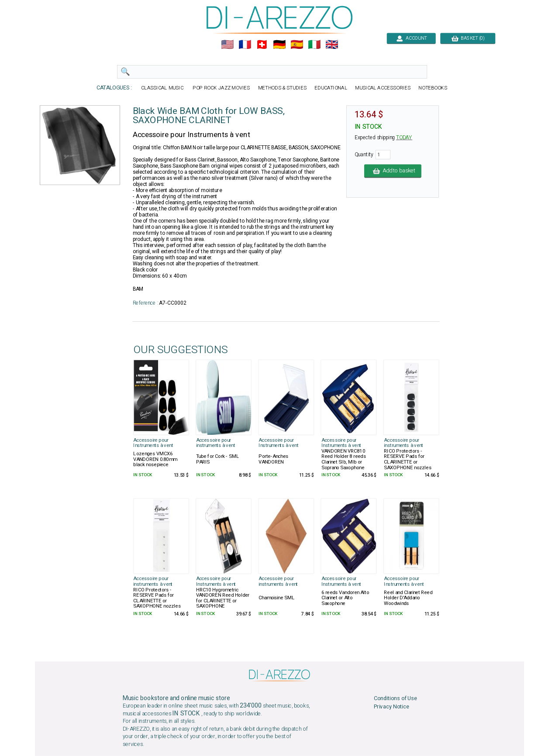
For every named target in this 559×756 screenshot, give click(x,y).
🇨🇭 (262, 45)
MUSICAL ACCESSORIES (383, 88)
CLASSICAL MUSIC (163, 88)
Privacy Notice (392, 707)
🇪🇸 (297, 45)
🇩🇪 (279, 45)
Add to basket (393, 171)
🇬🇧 (332, 45)
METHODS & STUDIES (282, 88)
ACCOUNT (411, 38)
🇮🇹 (314, 45)
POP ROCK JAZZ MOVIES (221, 88)
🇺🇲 (227, 45)
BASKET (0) (468, 38)
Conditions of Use (395, 699)
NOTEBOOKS (433, 88)
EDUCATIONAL (331, 88)
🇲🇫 (245, 45)
